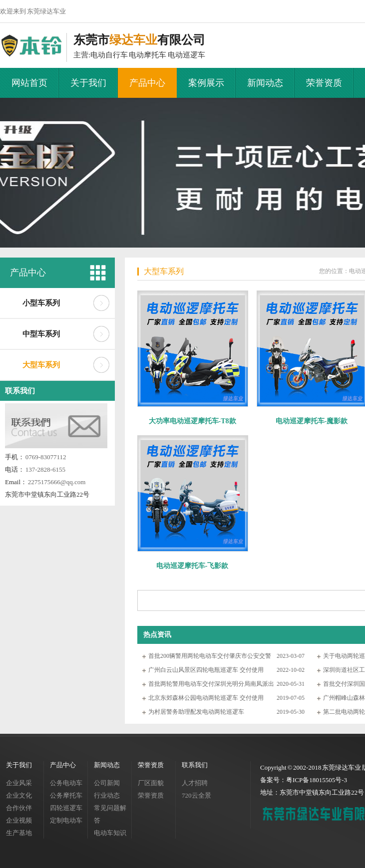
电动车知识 (110, 833)
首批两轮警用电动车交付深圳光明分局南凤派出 (211, 684)
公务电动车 (66, 783)
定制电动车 (66, 820)
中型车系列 (41, 334)
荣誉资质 (324, 83)
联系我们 (20, 391)
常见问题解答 (110, 814)
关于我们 (88, 83)
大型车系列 (41, 365)
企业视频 (19, 820)
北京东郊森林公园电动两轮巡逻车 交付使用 (206, 698)
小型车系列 (41, 303)
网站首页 (29, 83)
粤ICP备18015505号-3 (317, 780)
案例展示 (206, 83)
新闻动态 (265, 83)
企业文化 (19, 795)
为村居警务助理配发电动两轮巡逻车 (196, 712)
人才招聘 (195, 783)
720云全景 (196, 795)
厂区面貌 (151, 783)
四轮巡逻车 (66, 808)
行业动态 (107, 795)
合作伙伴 (19, 808)
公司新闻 (107, 783)
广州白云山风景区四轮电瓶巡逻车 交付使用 (206, 670)
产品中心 (147, 83)
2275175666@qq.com (57, 482)
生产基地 (19, 833)
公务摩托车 (66, 795)
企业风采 (19, 783)
